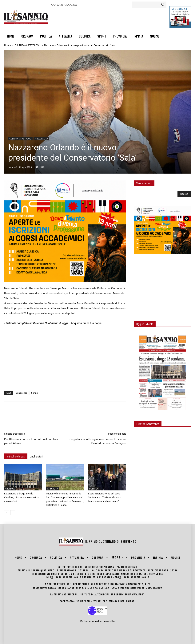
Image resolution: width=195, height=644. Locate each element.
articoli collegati (16, 457)
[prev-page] (7, 513)
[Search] (163, 5)
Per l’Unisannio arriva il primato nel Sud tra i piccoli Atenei (31, 441)
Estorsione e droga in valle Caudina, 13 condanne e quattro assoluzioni (22, 497)
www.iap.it (138, 594)
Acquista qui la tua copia (86, 323)
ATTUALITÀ (53, 489)
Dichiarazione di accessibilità (97, 621)
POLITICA (94, 489)
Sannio (35, 393)
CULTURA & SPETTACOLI (28, 45)
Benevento (21, 393)
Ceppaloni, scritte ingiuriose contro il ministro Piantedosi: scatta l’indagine (98, 441)
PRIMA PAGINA (41, 139)
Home (8, 45)
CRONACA (10, 489)
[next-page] (13, 513)
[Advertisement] (121, 18)
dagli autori (36, 457)
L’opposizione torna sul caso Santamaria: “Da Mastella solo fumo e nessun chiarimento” (105, 497)
